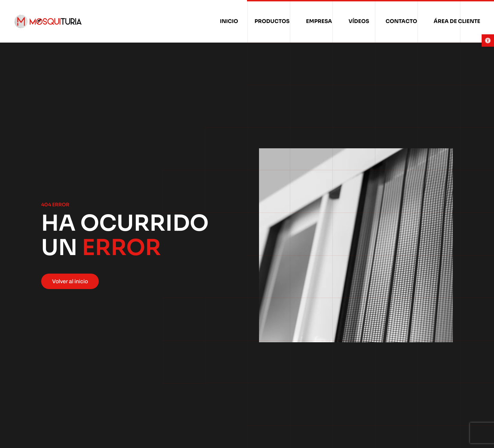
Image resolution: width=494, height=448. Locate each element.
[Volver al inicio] (49, 21)
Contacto (401, 21)
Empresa (319, 21)
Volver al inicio (70, 281)
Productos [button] (272, 21)
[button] (488, 41)
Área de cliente (457, 21)
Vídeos (359, 21)
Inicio (229, 21)
